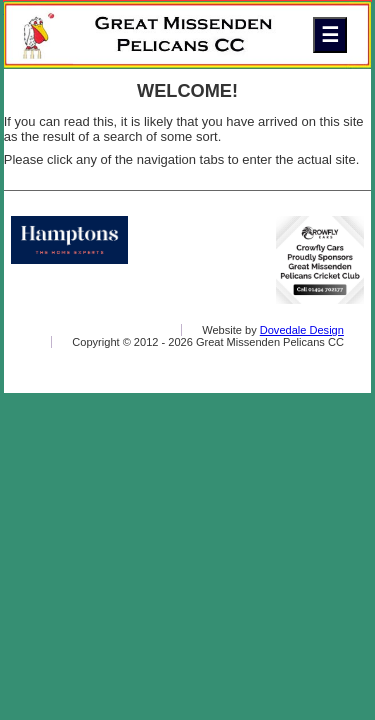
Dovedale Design (302, 330)
